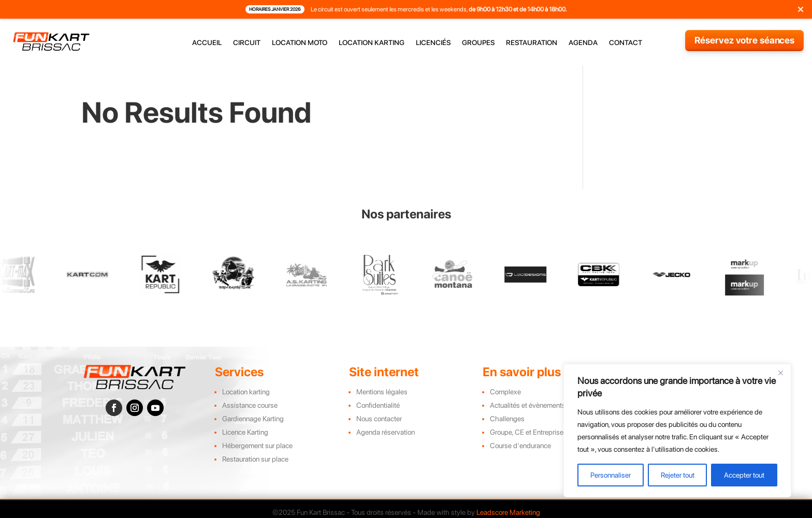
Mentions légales (382, 392)
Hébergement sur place (257, 446)
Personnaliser (611, 475)
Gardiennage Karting (253, 419)
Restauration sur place (255, 459)
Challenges (507, 419)
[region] (677, 431)
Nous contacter (379, 419)
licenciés (433, 43)
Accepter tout (744, 475)
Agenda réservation (386, 432)
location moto (300, 43)
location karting (372, 43)
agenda (583, 43)
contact (626, 43)
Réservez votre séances (745, 40)
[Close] (780, 373)
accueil (207, 43)
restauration (532, 43)
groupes (478, 43)
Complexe (505, 392)
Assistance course (250, 405)
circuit (247, 43)
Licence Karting (245, 432)
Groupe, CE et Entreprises (528, 432)
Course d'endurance (520, 446)
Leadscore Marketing (508, 512)
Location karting (246, 392)
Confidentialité (378, 405)
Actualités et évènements (528, 405)
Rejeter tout (678, 475)
